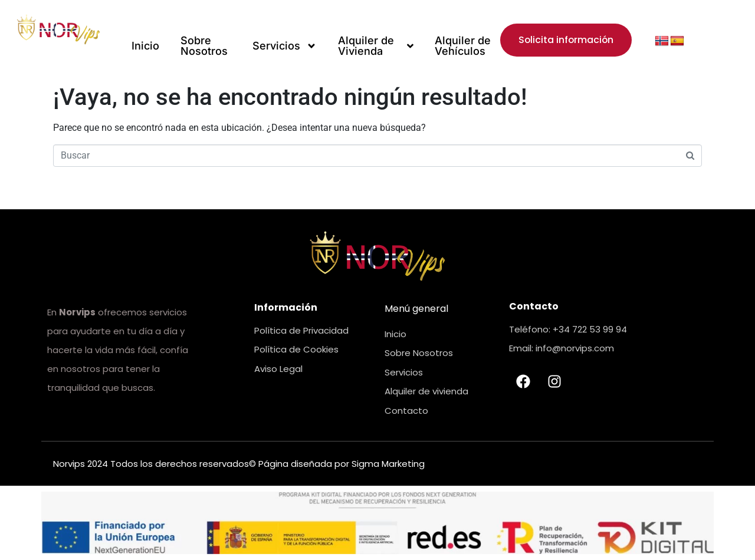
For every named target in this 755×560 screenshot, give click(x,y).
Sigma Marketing (388, 464)
